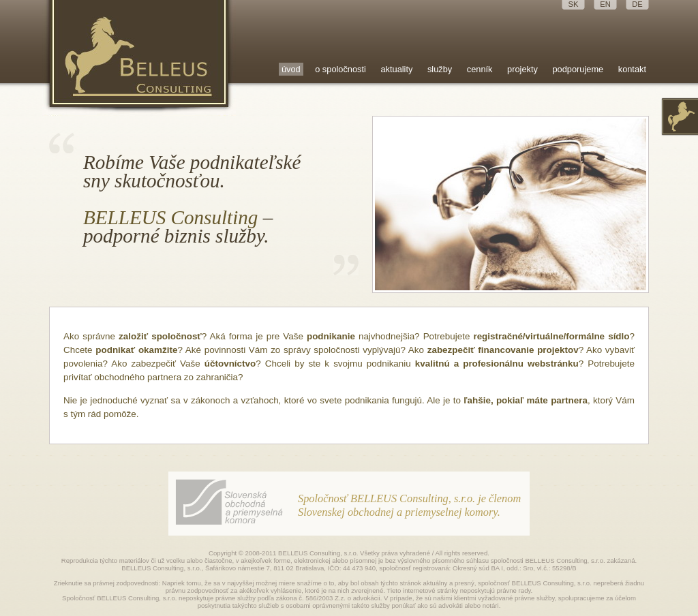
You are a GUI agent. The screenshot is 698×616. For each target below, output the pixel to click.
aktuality (396, 69)
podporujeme (578, 69)
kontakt (632, 69)
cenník (480, 69)
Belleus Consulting (139, 58)
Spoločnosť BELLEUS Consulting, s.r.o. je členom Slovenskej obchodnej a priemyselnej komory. (409, 505)
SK (574, 4)
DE (637, 4)
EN (605, 4)
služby (440, 69)
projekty (522, 69)
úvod (291, 69)
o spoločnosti (340, 69)
